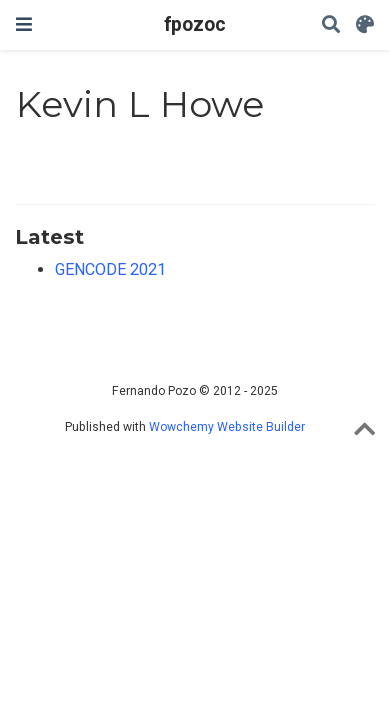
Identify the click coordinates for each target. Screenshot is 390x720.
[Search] (331, 25)
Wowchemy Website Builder (227, 427)
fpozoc (195, 24)
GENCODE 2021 (110, 269)
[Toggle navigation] (24, 24)
